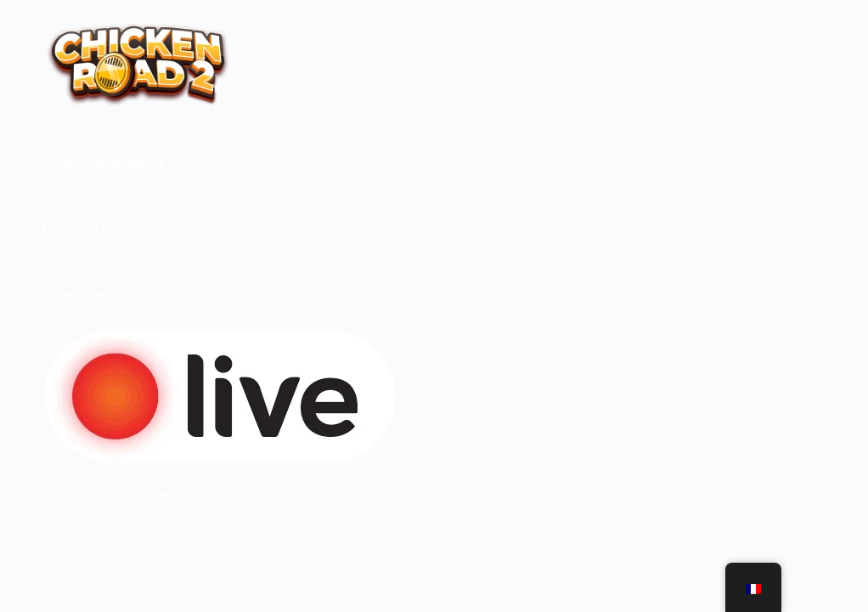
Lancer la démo (90, 228)
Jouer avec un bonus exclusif (131, 294)
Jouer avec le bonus (104, 161)
